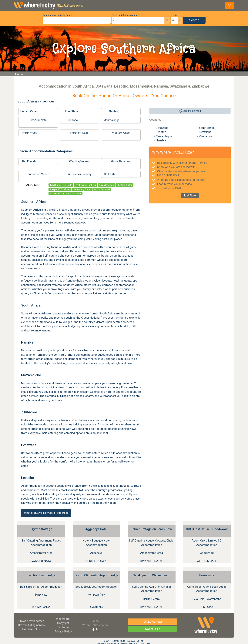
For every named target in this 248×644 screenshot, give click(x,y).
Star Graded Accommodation (65, 194)
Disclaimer (63, 627)
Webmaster (63, 619)
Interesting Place (82, 189)
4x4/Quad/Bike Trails (61, 185)
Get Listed (31, 629)
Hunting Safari (125, 185)
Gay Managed (107, 185)
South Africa (207, 128)
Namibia (161, 140)
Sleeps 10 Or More (60, 189)
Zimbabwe (205, 136)
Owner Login (153, 629)
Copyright (63, 623)
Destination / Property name (57, 15)
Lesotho (161, 132)
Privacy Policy (63, 632)
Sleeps (174, 15)
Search (194, 20)
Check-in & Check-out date (125, 15)
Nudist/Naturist (102, 189)
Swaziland (205, 132)
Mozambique (164, 136)
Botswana (162, 128)
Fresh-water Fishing (85, 185)
